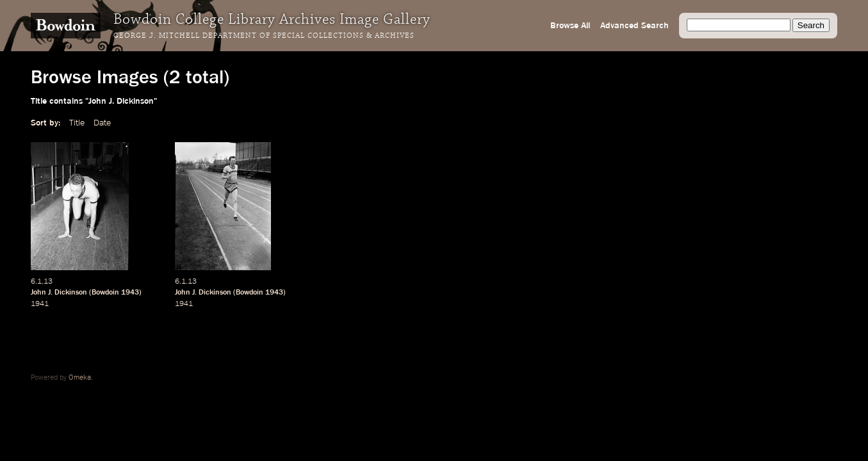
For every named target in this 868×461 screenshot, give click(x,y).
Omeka (80, 378)
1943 (130, 293)
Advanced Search (635, 26)
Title (77, 123)
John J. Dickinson (59, 293)
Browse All (570, 26)
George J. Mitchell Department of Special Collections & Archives (264, 36)
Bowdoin (105, 293)
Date (102, 123)
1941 (40, 304)
